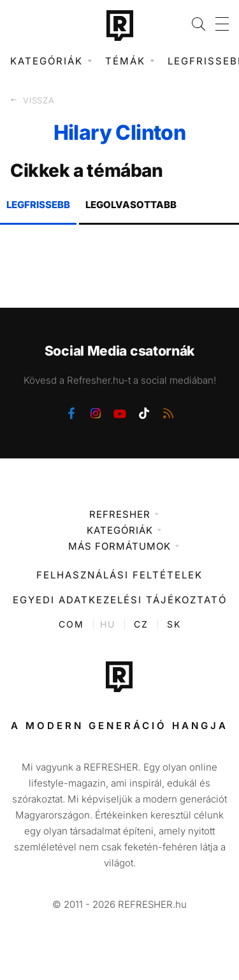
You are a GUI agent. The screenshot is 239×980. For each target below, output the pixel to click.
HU (108, 624)
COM (71, 624)
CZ (141, 624)
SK (174, 624)
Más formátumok (119, 546)
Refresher (120, 514)
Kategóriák (120, 530)
